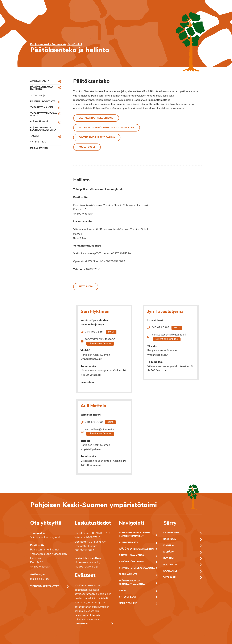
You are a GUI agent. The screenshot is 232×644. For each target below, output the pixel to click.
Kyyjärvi (169, 558)
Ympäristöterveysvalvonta (44, 115)
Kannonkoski (172, 533)
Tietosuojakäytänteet (45, 586)
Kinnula (169, 546)
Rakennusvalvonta (43, 102)
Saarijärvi (170, 571)
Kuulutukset (87, 147)
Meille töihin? (39, 148)
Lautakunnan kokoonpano (96, 118)
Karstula (169, 539)
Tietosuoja (39, 95)
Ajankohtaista (40, 81)
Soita (111, 332)
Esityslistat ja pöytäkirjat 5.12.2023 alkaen (107, 128)
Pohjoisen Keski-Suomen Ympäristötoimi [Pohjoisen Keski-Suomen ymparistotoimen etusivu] (56, 45)
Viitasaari (170, 578)
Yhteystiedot (39, 142)
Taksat (35, 136)
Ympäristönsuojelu (43, 108)
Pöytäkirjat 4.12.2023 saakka (97, 138)
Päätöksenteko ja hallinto (42, 88)
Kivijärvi (169, 552)
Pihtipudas (170, 565)
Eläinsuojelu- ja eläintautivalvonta (43, 129)
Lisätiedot (81, 624)
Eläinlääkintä (39, 122)
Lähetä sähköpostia (100, 344)
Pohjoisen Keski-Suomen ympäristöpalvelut (134, 535)
